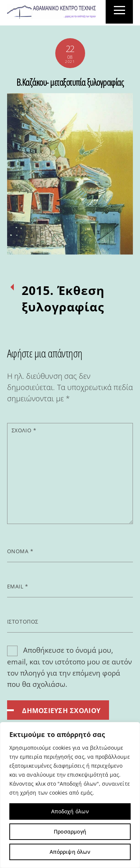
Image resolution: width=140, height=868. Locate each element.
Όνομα (20, 551)
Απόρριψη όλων (70, 852)
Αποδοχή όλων (70, 811)
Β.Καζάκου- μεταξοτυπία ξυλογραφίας (70, 82)
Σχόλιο (24, 430)
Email (18, 586)
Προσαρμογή (70, 832)
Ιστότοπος (23, 622)
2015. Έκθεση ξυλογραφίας (63, 299)
